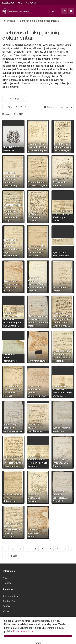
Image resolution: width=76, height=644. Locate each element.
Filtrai (14, 99)
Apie (20, 3)
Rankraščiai (9, 601)
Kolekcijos (8, 3)
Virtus (6, 611)
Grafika (7, 606)
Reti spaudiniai (11, 596)
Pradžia (11, 21)
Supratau (38, 640)
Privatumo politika (23, 633)
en (64, 11)
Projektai (31, 3)
